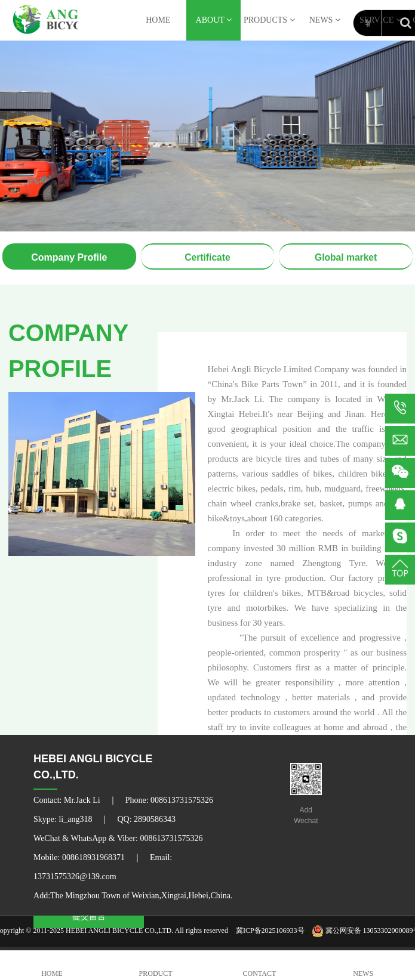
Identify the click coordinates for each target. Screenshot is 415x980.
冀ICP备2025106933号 (270, 930)
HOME (158, 20)
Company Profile (69, 257)
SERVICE (380, 20)
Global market (346, 257)
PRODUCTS (269, 20)
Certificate (207, 257)
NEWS (325, 20)
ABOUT (214, 20)
